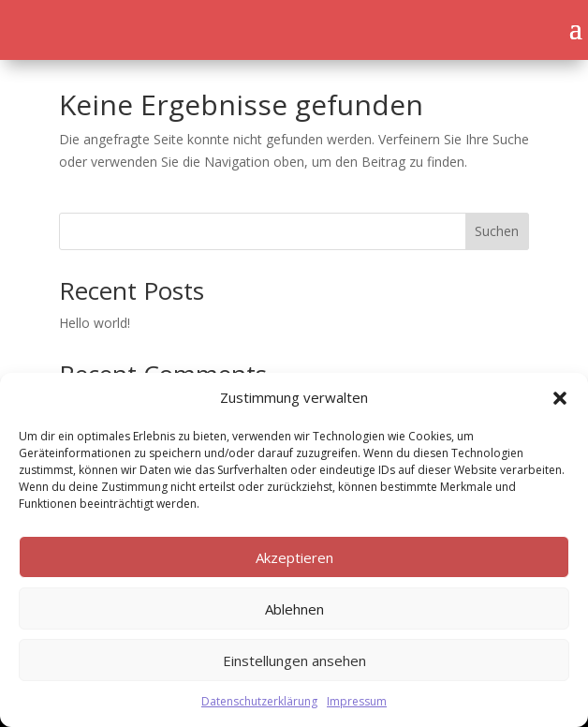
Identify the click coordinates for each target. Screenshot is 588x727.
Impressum (357, 701)
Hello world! (95, 323)
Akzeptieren (294, 557)
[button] (560, 398)
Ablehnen (294, 609)
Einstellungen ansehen (294, 660)
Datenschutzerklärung (259, 701)
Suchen (497, 231)
